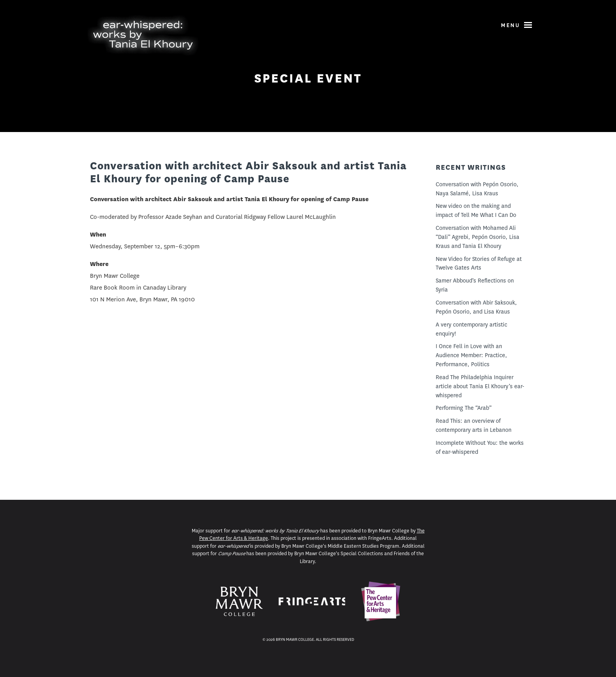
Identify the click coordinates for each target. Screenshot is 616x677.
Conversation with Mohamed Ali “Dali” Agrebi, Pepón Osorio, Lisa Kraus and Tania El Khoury (478, 237)
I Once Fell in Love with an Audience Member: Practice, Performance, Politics (471, 355)
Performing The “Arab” (464, 408)
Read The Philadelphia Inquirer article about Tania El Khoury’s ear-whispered (480, 386)
